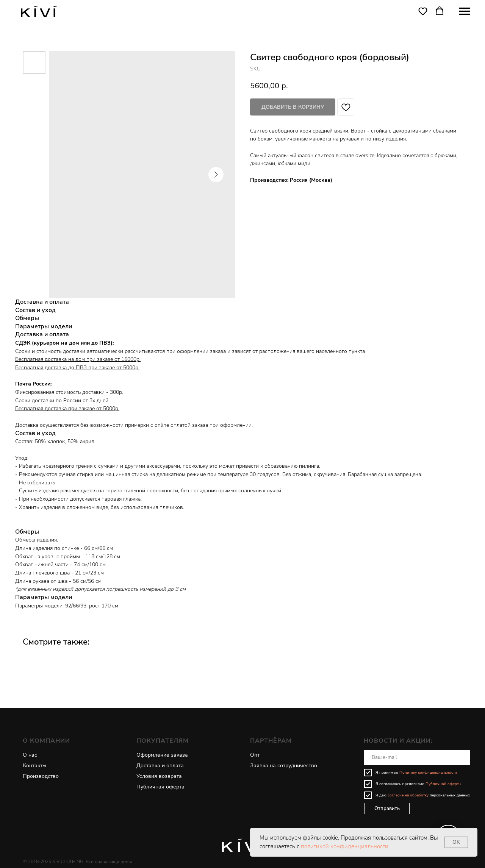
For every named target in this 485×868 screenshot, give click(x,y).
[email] (417, 757)
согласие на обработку (408, 795)
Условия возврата (159, 776)
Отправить (387, 809)
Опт (255, 755)
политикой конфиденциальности (345, 846)
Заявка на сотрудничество (284, 766)
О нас (30, 755)
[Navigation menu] (465, 11)
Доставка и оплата (160, 766)
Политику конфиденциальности (428, 773)
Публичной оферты (443, 784)
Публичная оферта (160, 787)
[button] (423, 11)
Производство (41, 776)
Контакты (34, 766)
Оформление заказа (162, 755)
